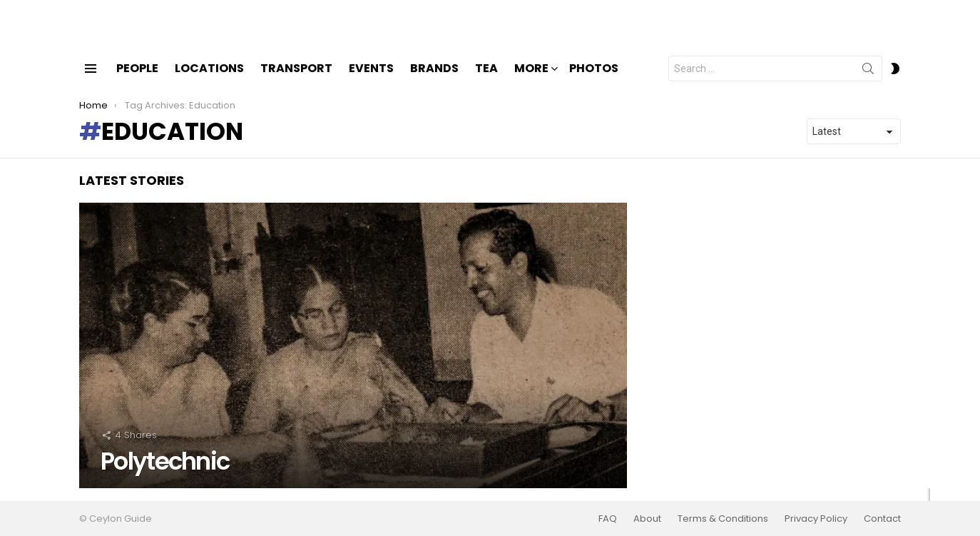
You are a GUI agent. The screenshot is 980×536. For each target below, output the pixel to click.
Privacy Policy (816, 519)
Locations (209, 80)
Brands (434, 80)
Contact (882, 519)
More (531, 82)
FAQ (608, 519)
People (137, 80)
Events (371, 80)
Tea (486, 80)
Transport (296, 80)
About (647, 519)
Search (868, 84)
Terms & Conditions (723, 519)
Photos (594, 80)
